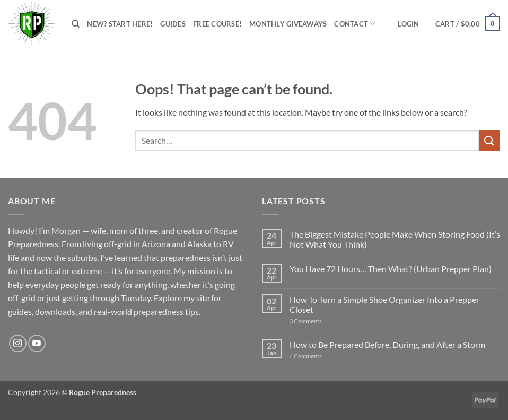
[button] (408, 24)
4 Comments (317, 356)
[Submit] (489, 140)
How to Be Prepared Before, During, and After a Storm (387, 344)
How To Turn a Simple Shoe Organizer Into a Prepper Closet (384, 304)
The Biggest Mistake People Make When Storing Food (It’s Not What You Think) (395, 239)
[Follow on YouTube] (37, 343)
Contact (354, 24)
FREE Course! (217, 24)
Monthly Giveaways (288, 24)
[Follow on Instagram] (18, 343)
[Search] (76, 24)
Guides (173, 24)
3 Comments (318, 321)
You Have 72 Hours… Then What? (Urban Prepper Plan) (391, 269)
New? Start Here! (120, 24)
